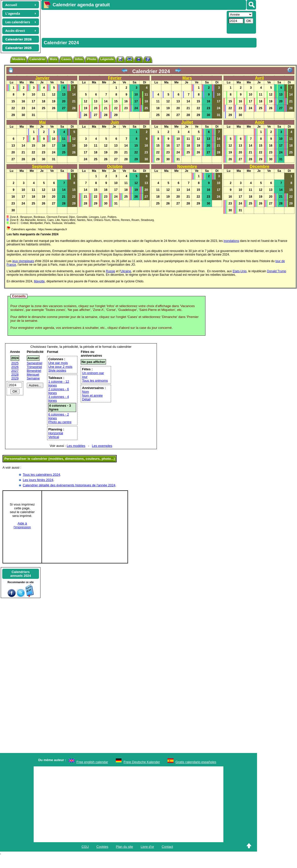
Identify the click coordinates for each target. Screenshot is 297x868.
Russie (111, 271)
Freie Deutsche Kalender (142, 762)
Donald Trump (276, 271)
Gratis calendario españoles (196, 762)
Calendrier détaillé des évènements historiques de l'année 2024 (69, 485)
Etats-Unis (239, 271)
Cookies (102, 847)
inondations (231, 241)
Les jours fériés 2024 (38, 480)
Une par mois (58, 363)
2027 (15, 371)
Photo (91, 59)
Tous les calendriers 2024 (41, 475)
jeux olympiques (23, 261)
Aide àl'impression (22, 525)
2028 (15, 374)
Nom (85, 392)
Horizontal (56, 433)
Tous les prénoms (95, 381)
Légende (107, 59)
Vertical (54, 437)
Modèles (19, 59)
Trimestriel (34, 367)
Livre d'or (147, 847)
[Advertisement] (133, 22)
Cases (66, 59)
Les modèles (76, 446)
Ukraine (126, 271)
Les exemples (102, 446)
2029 (15, 378)
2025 (15, 363)
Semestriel (35, 363)
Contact (167, 847)
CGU (85, 847)
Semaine (33, 378)
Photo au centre (60, 422)
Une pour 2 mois (60, 367)
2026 (15, 367)
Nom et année (92, 395)
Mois (53, 59)
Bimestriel (34, 371)
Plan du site (124, 847)
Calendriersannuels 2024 (21, 574)
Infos (79, 59)
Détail (86, 399)
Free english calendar (92, 762)
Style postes (57, 370)
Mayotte (39, 281)
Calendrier (37, 59)
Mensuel (33, 374)
